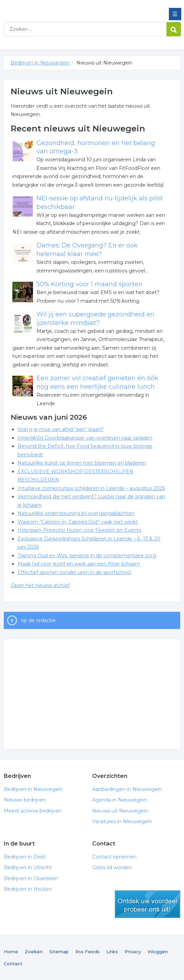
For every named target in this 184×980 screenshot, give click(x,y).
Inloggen (158, 952)
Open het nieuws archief (40, 585)
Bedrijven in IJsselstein (31, 878)
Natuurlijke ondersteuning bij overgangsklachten (76, 513)
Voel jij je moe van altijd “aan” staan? (61, 429)
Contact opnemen (114, 857)
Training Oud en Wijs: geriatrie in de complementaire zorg (87, 556)
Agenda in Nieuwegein (120, 800)
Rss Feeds (88, 952)
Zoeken (34, 952)
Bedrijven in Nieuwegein (54, 8)
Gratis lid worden (112, 867)
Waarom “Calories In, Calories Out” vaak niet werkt (78, 522)
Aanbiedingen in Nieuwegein (127, 789)
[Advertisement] (92, 694)
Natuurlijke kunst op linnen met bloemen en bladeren (82, 463)
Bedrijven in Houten (28, 889)
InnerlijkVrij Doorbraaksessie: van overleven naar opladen (85, 438)
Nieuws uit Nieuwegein (120, 811)
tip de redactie (38, 620)
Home (11, 952)
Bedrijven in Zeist (25, 857)
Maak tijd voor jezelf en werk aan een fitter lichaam (79, 564)
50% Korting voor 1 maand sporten (89, 284)
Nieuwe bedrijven (25, 800)
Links (112, 952)
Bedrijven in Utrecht (28, 867)
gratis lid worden (148, 904)
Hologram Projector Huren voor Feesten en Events (79, 530)
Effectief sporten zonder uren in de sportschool (74, 572)
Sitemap (59, 952)
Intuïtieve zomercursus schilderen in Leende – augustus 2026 (91, 488)
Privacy (133, 952)
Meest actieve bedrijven (33, 811)
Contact (13, 964)
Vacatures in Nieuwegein (122, 821)
